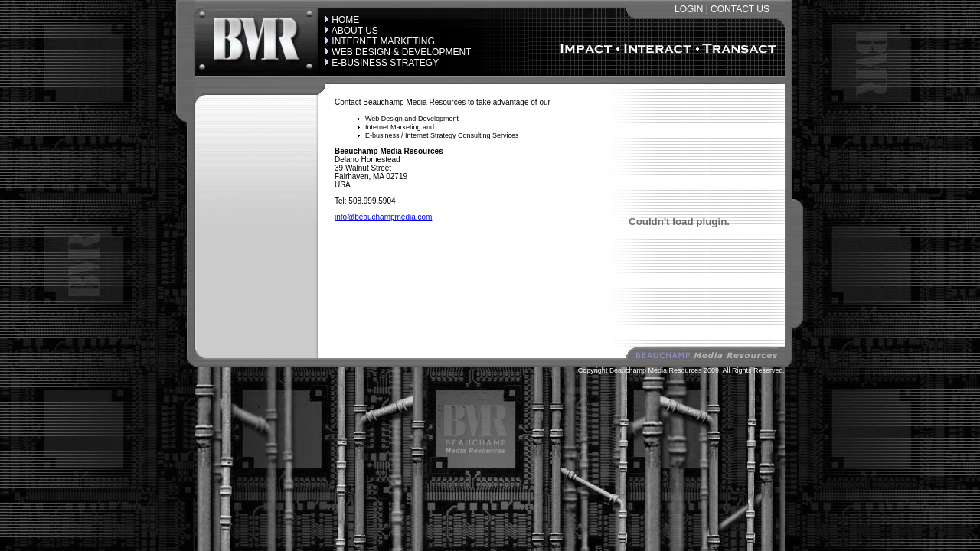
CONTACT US (740, 9)
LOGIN (689, 9)
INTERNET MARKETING (383, 41)
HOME (345, 20)
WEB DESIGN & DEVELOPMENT (401, 52)
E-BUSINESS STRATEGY (385, 63)
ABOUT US (355, 31)
